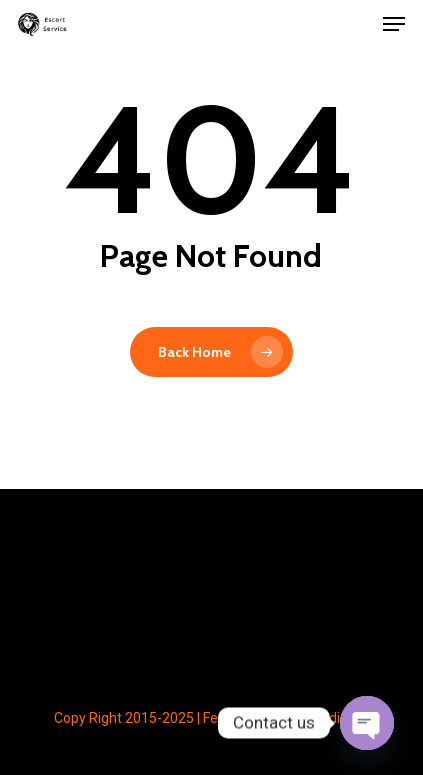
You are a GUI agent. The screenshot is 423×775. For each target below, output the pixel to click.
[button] (394, 24)
